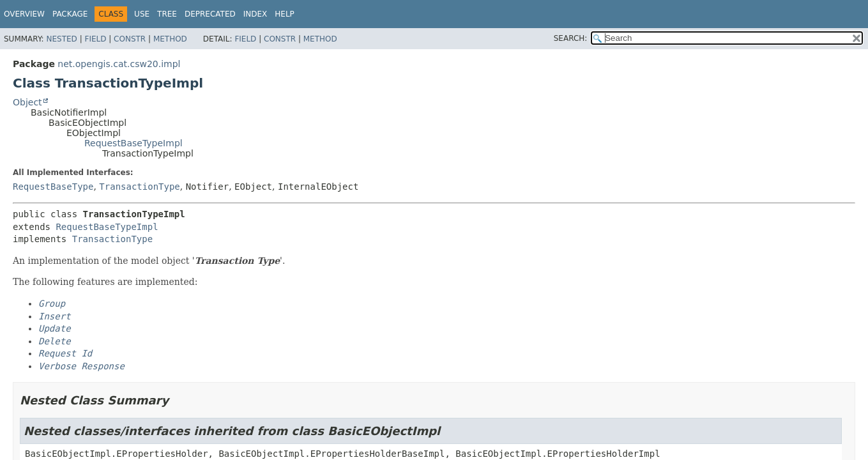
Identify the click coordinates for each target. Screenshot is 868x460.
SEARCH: (571, 38)
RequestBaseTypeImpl (133, 143)
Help (285, 14)
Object (27, 102)
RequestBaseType (53, 187)
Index (255, 14)
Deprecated (210, 14)
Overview (24, 14)
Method (170, 39)
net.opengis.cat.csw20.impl (119, 64)
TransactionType (139, 187)
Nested (61, 39)
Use (142, 14)
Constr (130, 39)
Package (70, 14)
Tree (167, 14)
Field (95, 39)
